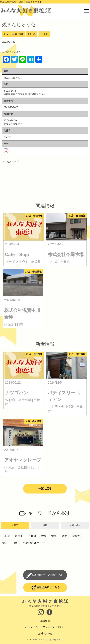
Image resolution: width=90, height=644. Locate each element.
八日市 (6, 536)
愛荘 (5, 543)
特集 (45, 525)
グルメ (31, 34)
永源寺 (76, 536)
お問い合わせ (45, 633)
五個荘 (44, 34)
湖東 (54, 536)
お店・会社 (75, 525)
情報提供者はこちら (48, 587)
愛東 (44, 536)
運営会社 (45, 621)
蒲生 (64, 536)
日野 (15, 543)
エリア (15, 525)
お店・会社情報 (13, 34)
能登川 (19, 536)
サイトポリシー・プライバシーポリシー (45, 627)
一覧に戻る (45, 489)
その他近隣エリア (34, 543)
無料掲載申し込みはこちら (48, 575)
